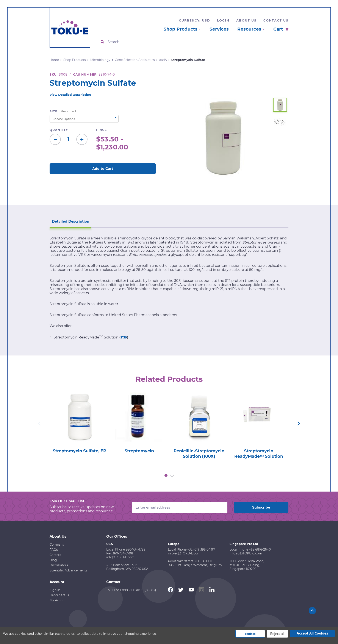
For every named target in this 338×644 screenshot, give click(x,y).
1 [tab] (166, 475)
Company (57, 544)
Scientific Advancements (68, 570)
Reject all (277, 634)
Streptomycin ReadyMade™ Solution (259, 453)
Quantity (59, 130)
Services (219, 29)
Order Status (59, 595)
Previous (39, 423)
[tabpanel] (79, 424)
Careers (55, 555)
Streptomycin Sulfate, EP (79, 453)
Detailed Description (70, 221)
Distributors (59, 565)
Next (299, 423)
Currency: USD (195, 20)
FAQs (54, 549)
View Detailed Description (70, 95)
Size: (63, 111)
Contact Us (276, 20)
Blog (53, 560)
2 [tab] (172, 475)
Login (223, 20)
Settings (250, 634)
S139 (124, 337)
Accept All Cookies (312, 633)
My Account (59, 600)
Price (101, 130)
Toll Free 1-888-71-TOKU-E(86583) (131, 590)
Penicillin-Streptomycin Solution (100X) (199, 453)
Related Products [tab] (169, 379)
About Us (246, 20)
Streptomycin (139, 451)
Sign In (55, 590)
